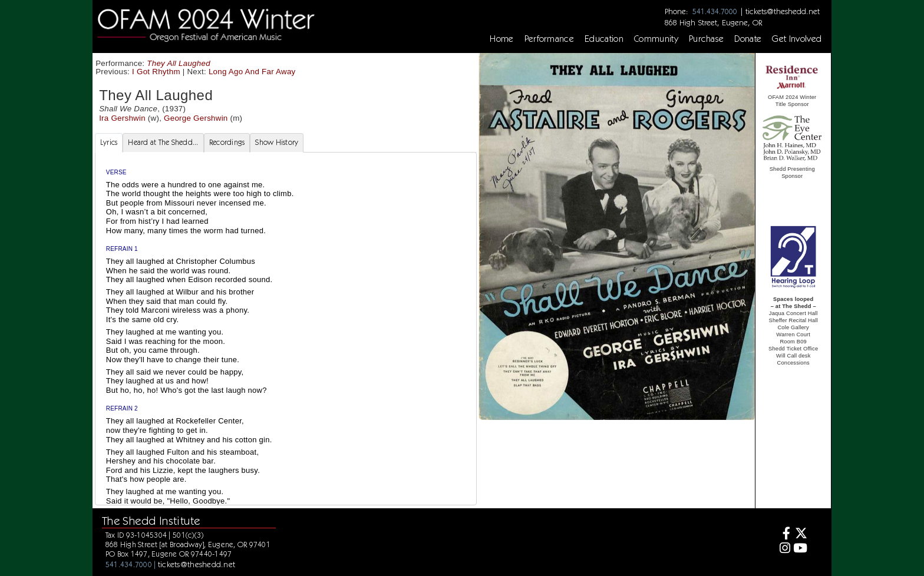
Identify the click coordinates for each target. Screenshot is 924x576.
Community (656, 39)
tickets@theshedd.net (783, 11)
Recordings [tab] (227, 142)
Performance (550, 39)
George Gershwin (196, 118)
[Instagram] (783, 549)
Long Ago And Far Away (252, 72)
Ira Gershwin (122, 118)
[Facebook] (783, 534)
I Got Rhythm (156, 72)
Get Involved (797, 39)
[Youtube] (801, 549)
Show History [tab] (277, 142)
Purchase (707, 39)
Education (604, 39)
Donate (748, 39)
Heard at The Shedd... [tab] (163, 142)
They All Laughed (179, 63)
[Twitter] (801, 534)
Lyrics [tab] (109, 142)
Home (501, 39)
